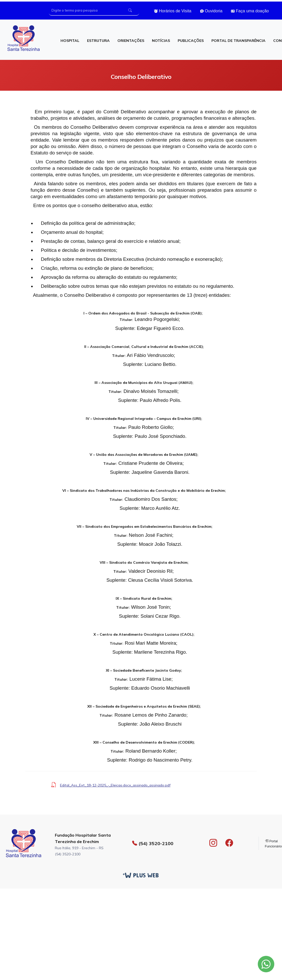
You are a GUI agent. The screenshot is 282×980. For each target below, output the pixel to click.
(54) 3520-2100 (153, 843)
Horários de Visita (173, 11)
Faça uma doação (250, 11)
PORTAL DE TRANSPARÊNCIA (238, 41)
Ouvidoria (211, 11)
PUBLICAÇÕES (191, 41)
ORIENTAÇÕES (131, 41)
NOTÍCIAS (161, 41)
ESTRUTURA (98, 41)
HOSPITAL (70, 41)
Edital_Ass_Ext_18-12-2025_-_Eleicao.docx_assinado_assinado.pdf (115, 785)
